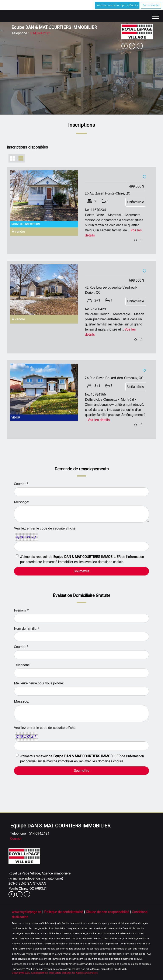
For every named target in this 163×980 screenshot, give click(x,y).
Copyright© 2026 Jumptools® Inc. (30, 973)
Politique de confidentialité (64, 912)
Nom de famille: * (27, 629)
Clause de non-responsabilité (108, 912)
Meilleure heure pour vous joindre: (39, 683)
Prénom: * (21, 610)
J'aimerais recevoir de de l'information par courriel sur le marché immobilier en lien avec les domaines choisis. (82, 559)
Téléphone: (22, 665)
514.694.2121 (41, 33)
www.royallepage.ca (27, 912)
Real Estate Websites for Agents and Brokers (73, 973)
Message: (21, 502)
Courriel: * (21, 484)
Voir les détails (99, 420)
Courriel (16, 839)
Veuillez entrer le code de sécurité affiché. (45, 528)
